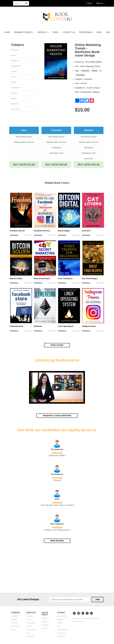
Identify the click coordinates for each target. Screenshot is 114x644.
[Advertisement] (57, 569)
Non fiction (16, 110)
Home (7, 32)
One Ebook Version (24, 137)
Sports (14, 99)
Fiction (14, 83)
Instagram (45, 625)
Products (14, 623)
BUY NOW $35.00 (89, 165)
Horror (14, 55)
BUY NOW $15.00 (24, 165)
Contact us (69, 32)
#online (94, 71)
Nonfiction (14, 235)
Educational (16, 66)
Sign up (99, 3)
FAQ (108, 32)
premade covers (24, 32)
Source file (89, 159)
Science (14, 93)
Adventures (16, 88)
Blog (99, 32)
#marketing (80, 75)
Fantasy (14, 72)
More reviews (57, 541)
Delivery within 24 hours (24, 142)
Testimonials (86, 32)
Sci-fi (13, 77)
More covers (57, 345)
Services (43, 32)
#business (85, 71)
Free (56, 32)
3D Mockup (56, 148)
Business (15, 104)
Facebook (45, 619)
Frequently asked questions (57, 416)
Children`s (15, 61)
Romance (15, 50)
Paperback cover (56, 153)
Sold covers (62, 617)
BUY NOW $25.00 (56, 165)
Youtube (45, 629)
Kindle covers (32, 630)
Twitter (44, 622)
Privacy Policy (62, 630)
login (89, 3)
